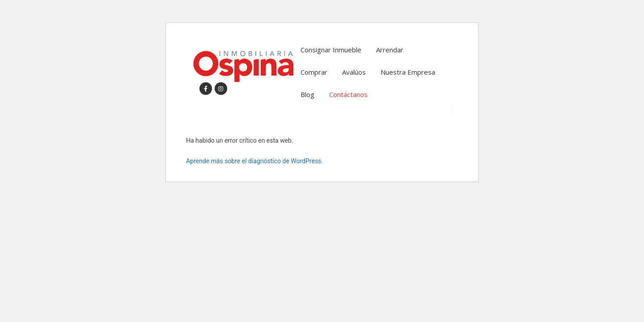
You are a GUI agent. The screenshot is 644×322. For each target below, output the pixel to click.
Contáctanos (348, 94)
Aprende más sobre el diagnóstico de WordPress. (254, 161)
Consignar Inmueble (331, 50)
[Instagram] (221, 89)
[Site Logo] (243, 66)
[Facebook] (206, 89)
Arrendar (390, 50)
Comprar (314, 72)
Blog (307, 94)
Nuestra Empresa (408, 72)
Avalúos (354, 72)
